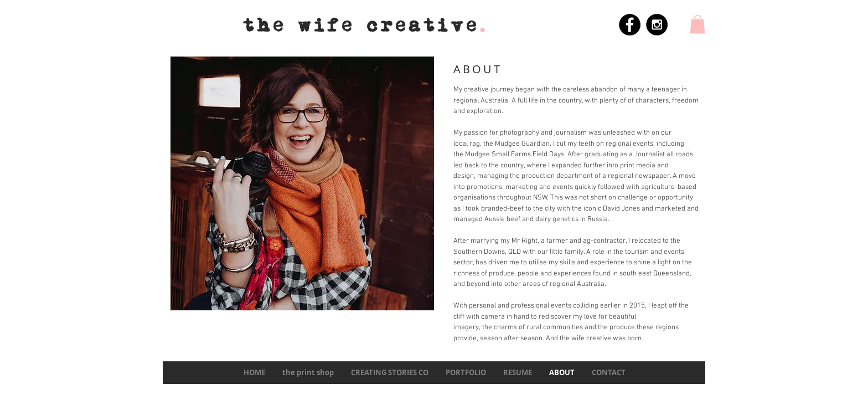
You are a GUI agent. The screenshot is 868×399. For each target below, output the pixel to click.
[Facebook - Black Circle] (630, 25)
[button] (697, 24)
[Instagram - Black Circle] (657, 25)
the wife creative (366, 25)
